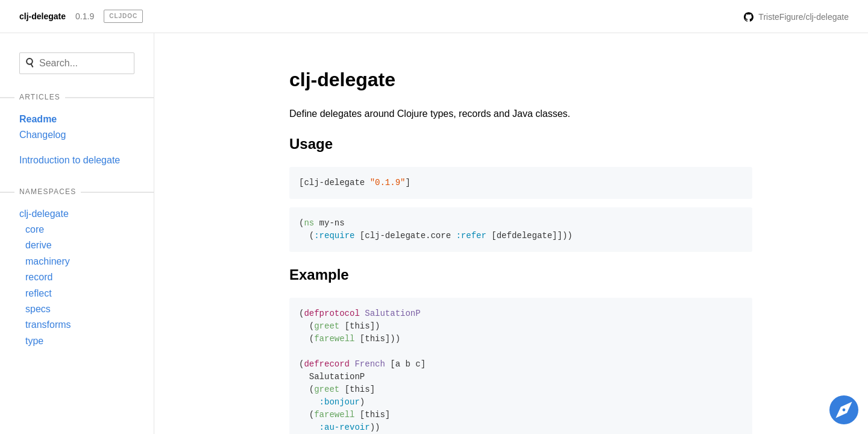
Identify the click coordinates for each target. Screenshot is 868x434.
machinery (48, 261)
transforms (48, 325)
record (39, 277)
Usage (311, 144)
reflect (39, 293)
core (35, 229)
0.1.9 (85, 16)
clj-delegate (42, 16)
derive (39, 245)
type (34, 341)
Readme (38, 119)
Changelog (42, 135)
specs (38, 309)
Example (319, 275)
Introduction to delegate (70, 160)
